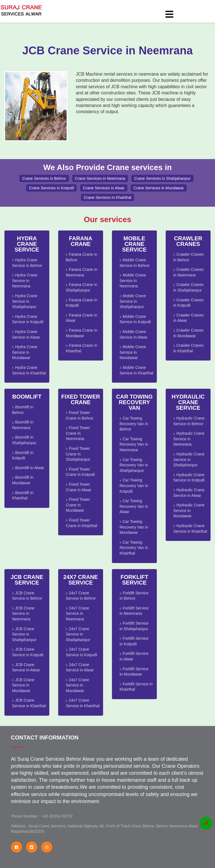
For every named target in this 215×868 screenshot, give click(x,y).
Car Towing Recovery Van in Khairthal (134, 548)
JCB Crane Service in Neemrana (23, 614)
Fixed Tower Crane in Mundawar (78, 505)
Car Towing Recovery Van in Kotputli (134, 486)
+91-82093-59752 (56, 816)
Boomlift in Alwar (30, 468)
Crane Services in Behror (44, 178)
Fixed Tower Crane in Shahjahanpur (78, 454)
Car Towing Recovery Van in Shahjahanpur (134, 465)
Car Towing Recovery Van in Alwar (134, 506)
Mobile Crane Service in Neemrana (133, 281)
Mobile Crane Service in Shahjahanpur (133, 301)
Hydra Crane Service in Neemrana (25, 281)
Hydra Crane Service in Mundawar (25, 352)
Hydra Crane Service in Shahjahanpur (25, 301)
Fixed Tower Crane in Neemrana (78, 433)
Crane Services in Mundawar (159, 188)
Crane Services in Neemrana (100, 178)
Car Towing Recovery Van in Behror (134, 424)
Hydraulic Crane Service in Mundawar (189, 510)
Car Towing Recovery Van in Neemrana (134, 444)
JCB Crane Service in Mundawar (23, 685)
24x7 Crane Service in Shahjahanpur (78, 634)
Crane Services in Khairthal (107, 197)
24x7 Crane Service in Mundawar (77, 685)
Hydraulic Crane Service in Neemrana (189, 439)
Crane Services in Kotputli (51, 188)
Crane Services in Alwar (104, 188)
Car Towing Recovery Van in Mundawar (134, 527)
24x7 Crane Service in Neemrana (77, 614)
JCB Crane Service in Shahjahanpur (24, 634)
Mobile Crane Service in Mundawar (133, 352)
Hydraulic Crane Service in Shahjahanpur (189, 459)
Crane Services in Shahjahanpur (162, 178)
